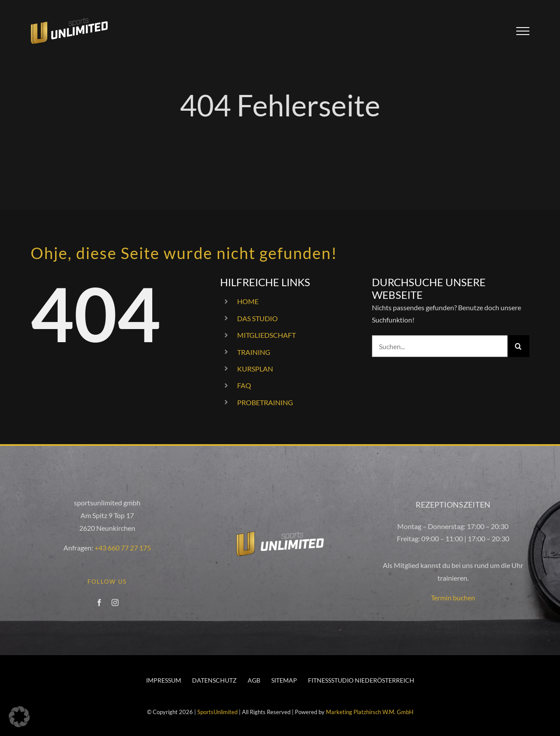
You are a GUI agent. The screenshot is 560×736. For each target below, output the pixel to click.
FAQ (244, 385)
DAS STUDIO (257, 318)
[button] (19, 717)
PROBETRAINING (265, 402)
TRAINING (254, 352)
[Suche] (518, 346)
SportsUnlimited (217, 712)
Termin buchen (453, 598)
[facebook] (99, 603)
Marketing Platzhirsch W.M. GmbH (370, 712)
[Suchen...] (440, 346)
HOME (248, 301)
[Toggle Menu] (523, 31)
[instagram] (115, 603)
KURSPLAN (255, 369)
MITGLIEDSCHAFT (266, 335)
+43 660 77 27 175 (123, 548)
